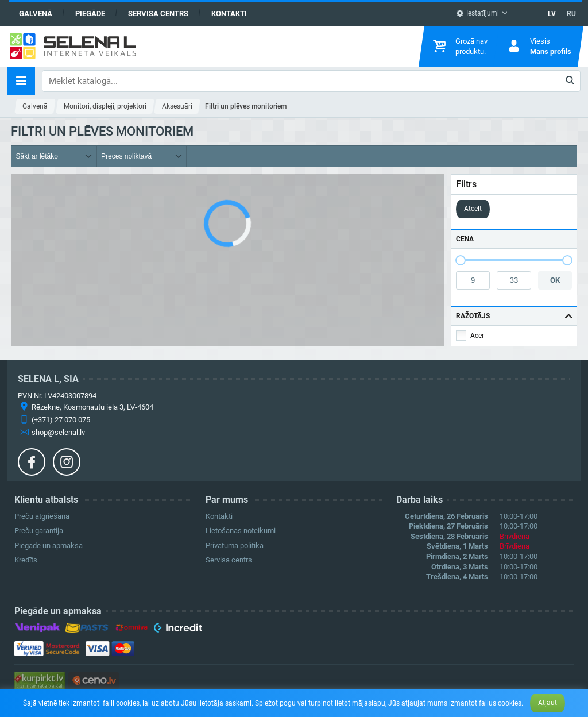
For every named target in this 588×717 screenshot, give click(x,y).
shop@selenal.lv (58, 432)
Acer (477, 336)
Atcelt (473, 209)
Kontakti (229, 14)
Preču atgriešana (42, 516)
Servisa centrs (158, 14)
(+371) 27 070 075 (61, 420)
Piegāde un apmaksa (49, 546)
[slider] (461, 260)
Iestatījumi (477, 13)
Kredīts (26, 560)
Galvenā (36, 14)
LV (552, 14)
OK (555, 280)
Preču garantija (39, 531)
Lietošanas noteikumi (241, 531)
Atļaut (548, 703)
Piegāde (90, 14)
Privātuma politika (235, 546)
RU (571, 14)
